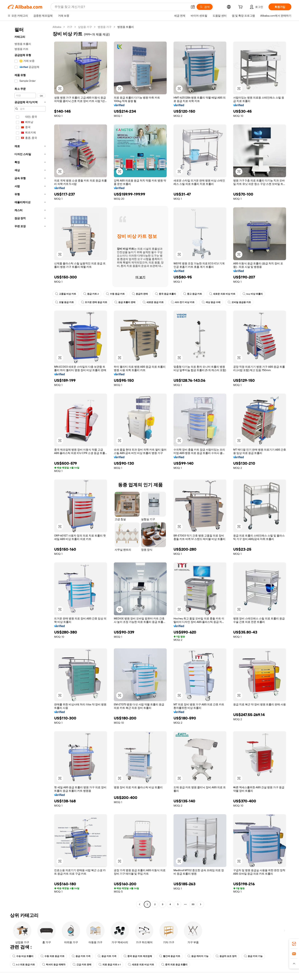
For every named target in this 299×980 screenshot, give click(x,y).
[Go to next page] (201, 904)
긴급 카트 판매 (82, 965)
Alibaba (57, 27)
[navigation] (29, 466)
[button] (193, 7)
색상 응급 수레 (211, 302)
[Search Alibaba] (121, 7)
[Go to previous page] (140, 904)
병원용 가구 (105, 27)
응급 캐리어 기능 (198, 956)
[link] (294, 944)
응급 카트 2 (91, 294)
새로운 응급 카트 (153, 302)
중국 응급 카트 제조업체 (138, 956)
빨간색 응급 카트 (170, 956)
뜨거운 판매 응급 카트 (94, 302)
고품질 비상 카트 (66, 294)
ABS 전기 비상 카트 (183, 302)
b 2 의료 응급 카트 (24, 965)
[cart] (241, 7)
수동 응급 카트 (115, 294)
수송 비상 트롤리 (23, 956)
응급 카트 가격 (81, 956)
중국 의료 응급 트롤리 (174, 965)
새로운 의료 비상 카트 (222, 294)
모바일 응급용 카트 (239, 302)
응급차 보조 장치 (226, 956)
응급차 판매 (140, 294)
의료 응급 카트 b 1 (110, 965)
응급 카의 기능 (253, 956)
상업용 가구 (85, 27)
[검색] (205, 7)
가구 (70, 27)
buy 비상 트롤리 (253, 294)
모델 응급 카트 (64, 302)
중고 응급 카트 (193, 294)
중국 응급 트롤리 (166, 294)
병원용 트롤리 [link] (126, 27)
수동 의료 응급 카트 (53, 956)
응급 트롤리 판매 (125, 302)
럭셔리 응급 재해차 (54, 965)
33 (193, 904)
